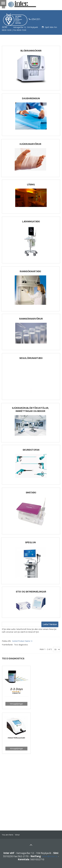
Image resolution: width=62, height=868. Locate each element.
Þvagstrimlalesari (16, 738)
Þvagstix (16, 693)
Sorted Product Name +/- (23, 641)
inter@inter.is (50, 856)
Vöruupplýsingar (16, 704)
